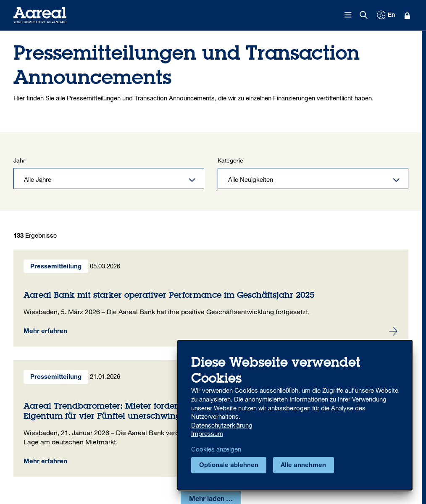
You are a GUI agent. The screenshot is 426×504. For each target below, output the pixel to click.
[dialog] (295, 415)
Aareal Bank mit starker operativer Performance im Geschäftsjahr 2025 (211, 298)
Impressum (207, 433)
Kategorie (230, 161)
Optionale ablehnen (229, 466)
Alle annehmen (303, 466)
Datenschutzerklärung (222, 425)
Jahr (19, 161)
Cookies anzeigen (216, 449)
